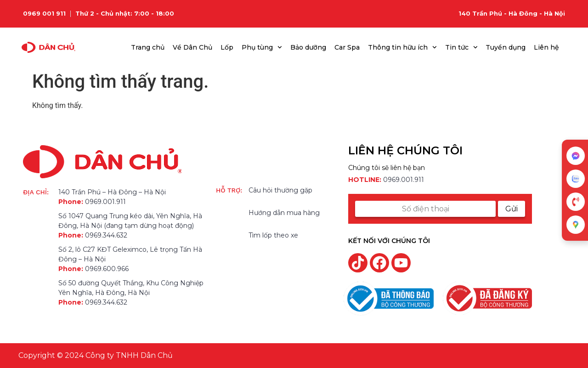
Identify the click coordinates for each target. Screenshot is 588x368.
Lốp (227, 47)
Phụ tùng (262, 47)
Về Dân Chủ (192, 47)
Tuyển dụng (506, 47)
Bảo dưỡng (308, 47)
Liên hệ (546, 47)
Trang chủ (148, 47)
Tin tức (461, 47)
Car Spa (347, 47)
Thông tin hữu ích (402, 47)
